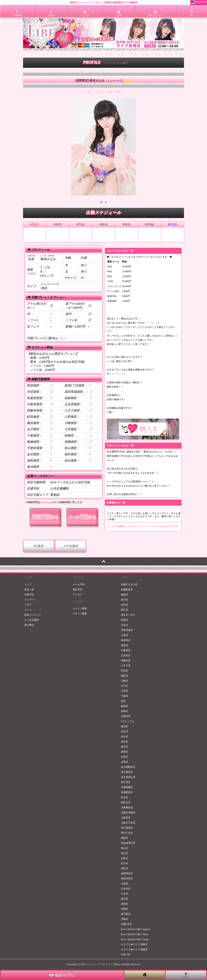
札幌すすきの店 (129, 584)
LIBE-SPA (126, 955)
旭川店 (124, 600)
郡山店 (124, 610)
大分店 (124, 894)
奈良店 (124, 797)
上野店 (124, 635)
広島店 (124, 858)
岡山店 (124, 848)
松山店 (124, 863)
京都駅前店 (127, 792)
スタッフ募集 (80, 614)
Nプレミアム (127, 721)
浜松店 (124, 757)
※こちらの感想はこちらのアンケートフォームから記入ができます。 (143, 526)
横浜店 (124, 676)
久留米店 (126, 889)
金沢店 (124, 737)
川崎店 (124, 681)
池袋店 (124, 645)
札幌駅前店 (127, 590)
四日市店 (126, 782)
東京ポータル (128, 615)
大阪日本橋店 (128, 813)
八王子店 (126, 666)
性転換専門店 (128, 843)
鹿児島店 (126, 914)
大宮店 (124, 691)
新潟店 (124, 726)
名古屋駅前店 (128, 767)
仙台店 (124, 605)
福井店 (124, 742)
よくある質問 (31, 620)
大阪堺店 (126, 818)
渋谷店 (124, 625)
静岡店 (124, 752)
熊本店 (124, 899)
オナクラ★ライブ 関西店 (134, 949)
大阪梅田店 (127, 808)
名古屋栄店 (127, 772)
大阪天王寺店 (128, 823)
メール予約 (78, 584)
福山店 (124, 853)
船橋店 (124, 706)
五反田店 (126, 655)
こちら (62, 338)
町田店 (124, 671)
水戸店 (124, 686)
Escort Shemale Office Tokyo (134, 934)
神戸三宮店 (127, 833)
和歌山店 (126, 802)
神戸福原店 (127, 828)
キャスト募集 (80, 608)
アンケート (30, 600)
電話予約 (77, 590)
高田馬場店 (127, 630)
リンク (28, 610)
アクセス (77, 595)
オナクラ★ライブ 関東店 (134, 944)
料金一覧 (29, 590)
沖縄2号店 (126, 924)
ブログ (28, 605)
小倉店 (124, 884)
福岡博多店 (127, 873)
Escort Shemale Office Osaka (135, 939)
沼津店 (124, 762)
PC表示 (39, 546)
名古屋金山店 (128, 777)
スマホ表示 (70, 546)
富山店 (124, 731)
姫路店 (124, 838)
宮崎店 (124, 909)
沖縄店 (124, 919)
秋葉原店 (126, 640)
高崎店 (124, 711)
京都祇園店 (127, 787)
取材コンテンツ (33, 615)
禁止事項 (29, 625)
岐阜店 (124, 747)
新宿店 (124, 620)
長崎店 (124, 904)
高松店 (124, 868)
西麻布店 (126, 661)
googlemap (46, 502)
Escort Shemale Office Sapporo (136, 929)
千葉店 (124, 696)
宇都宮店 (126, 716)
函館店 (124, 595)
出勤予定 (29, 595)
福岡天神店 (127, 879)
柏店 (123, 701)
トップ (28, 584)
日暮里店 (126, 650)
